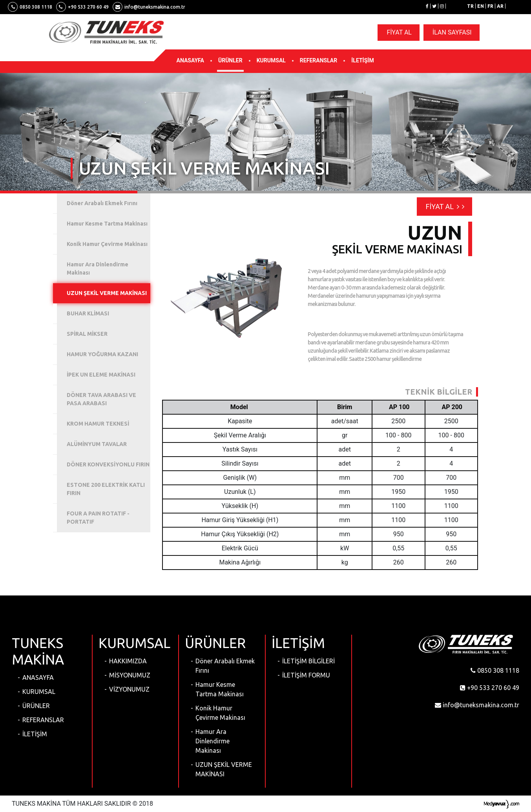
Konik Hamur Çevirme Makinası (220, 713)
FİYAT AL (399, 32)
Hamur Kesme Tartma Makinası (220, 689)
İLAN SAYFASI (452, 32)
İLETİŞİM (362, 60)
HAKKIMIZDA (128, 661)
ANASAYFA (190, 60)
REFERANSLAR (318, 60)
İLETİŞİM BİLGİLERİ (308, 661)
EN (481, 6)
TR (470, 6)
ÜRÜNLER (230, 60)
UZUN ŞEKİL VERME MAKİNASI (224, 769)
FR (490, 6)
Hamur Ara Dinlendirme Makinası (213, 741)
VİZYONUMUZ (129, 689)
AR (500, 6)
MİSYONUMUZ (130, 675)
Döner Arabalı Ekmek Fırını (225, 666)
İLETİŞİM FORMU (306, 675)
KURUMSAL (271, 60)
